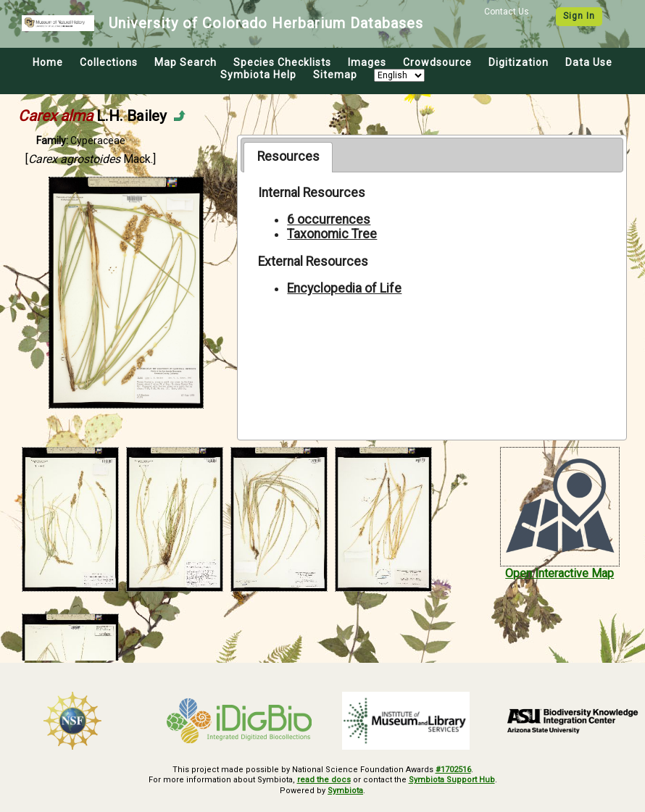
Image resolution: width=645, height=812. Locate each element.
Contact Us (507, 12)
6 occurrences (329, 219)
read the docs (324, 780)
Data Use (589, 62)
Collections (109, 62)
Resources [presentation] (288, 156)
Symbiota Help (258, 75)
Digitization (519, 62)
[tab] (288, 157)
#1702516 (453, 770)
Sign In (579, 16)
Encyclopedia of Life (344, 288)
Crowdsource (437, 62)
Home (48, 62)
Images (367, 62)
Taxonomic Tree (332, 234)
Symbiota (345, 791)
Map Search (186, 62)
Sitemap (335, 75)
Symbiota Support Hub (452, 780)
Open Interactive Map (559, 573)
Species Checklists (282, 62)
